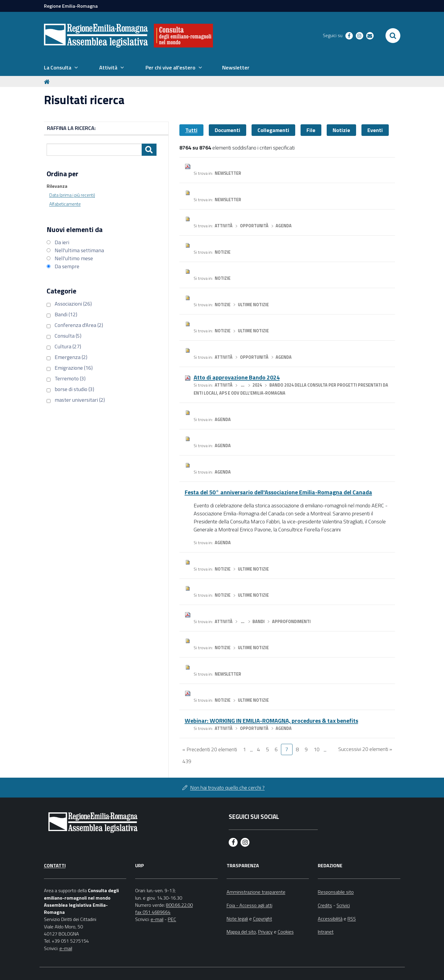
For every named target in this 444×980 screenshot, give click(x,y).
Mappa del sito (241, 932)
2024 (257, 385)
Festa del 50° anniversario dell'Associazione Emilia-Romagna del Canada (278, 492)
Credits (325, 905)
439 (187, 761)
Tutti (191, 130)
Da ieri (62, 242)
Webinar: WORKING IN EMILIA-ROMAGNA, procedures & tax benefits (271, 721)
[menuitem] (61, 68)
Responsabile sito (336, 892)
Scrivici (343, 905)
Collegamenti (273, 130)
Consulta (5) (68, 336)
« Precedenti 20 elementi (210, 749)
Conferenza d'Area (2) (79, 325)
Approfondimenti (291, 622)
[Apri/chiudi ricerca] (393, 36)
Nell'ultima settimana (79, 250)
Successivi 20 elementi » (365, 749)
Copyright (263, 919)
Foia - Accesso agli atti (249, 905)
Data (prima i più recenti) (72, 195)
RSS (352, 919)
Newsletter (228, 173)
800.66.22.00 (179, 905)
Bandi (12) (66, 314)
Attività (224, 226)
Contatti (55, 865)
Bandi (259, 622)
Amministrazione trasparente (256, 892)
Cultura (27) (68, 346)
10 (317, 749)
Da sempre (67, 266)
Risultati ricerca (84, 100)
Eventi (375, 130)
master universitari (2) (80, 400)
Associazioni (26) (73, 304)
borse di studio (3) (74, 389)
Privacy (265, 932)
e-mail (66, 948)
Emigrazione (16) (74, 368)
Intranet (326, 932)
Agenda (284, 226)
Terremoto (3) (70, 378)
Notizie (341, 130)
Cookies (286, 932)
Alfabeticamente (65, 204)
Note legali (237, 919)
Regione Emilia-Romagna (71, 6)
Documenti (227, 130)
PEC (172, 919)
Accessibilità (330, 919)
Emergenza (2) (71, 357)
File (311, 130)
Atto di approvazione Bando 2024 (237, 377)
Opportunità (254, 226)
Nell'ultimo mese (74, 258)
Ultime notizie (253, 305)
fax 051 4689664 (153, 912)
